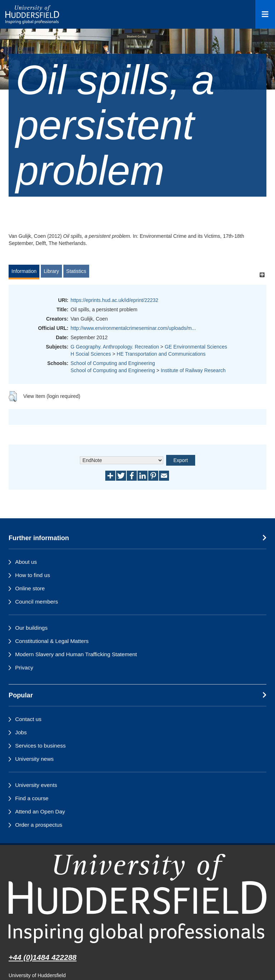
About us (26, 562)
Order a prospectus (39, 825)
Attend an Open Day (40, 811)
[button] (13, 397)
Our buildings (31, 628)
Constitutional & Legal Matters (52, 641)
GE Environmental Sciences (196, 347)
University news (34, 759)
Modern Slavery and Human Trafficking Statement (76, 654)
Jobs (21, 732)
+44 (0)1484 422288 (43, 957)
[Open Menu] (265, 14)
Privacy (24, 667)
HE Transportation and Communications (161, 354)
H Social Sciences (91, 354)
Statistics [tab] (76, 271)
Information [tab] (24, 271)
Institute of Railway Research (193, 370)
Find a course (32, 798)
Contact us (28, 719)
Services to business (40, 746)
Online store (30, 588)
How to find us (33, 575)
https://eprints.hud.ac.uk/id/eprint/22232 (114, 300)
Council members (37, 602)
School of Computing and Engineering (113, 363)
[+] (262, 275)
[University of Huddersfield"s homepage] (137, 899)
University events (36, 785)
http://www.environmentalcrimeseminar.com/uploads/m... (133, 328)
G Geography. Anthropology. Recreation (115, 347)
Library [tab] (51, 271)
